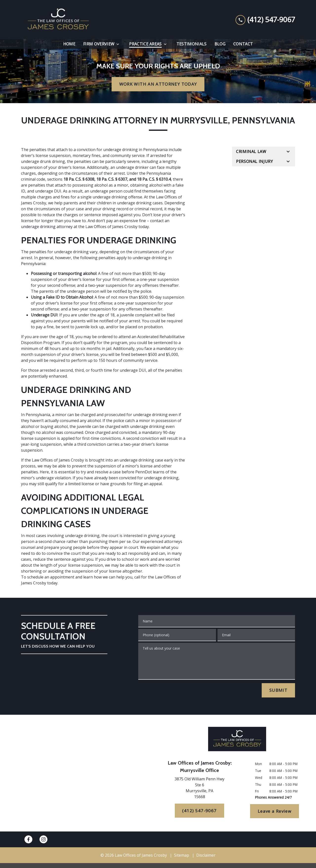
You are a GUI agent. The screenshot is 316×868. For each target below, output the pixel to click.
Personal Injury (255, 161)
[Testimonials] (192, 44)
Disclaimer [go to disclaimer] (206, 855)
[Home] (69, 44)
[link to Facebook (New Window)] (28, 839)
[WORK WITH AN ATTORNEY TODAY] (158, 84)
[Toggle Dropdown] (119, 44)
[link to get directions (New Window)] (199, 789)
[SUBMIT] (278, 690)
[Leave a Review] (275, 811)
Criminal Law (251, 152)
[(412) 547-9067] (200, 811)
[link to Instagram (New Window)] (43, 839)
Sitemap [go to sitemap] (182, 855)
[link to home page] (58, 19)
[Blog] (220, 44)
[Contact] (243, 44)
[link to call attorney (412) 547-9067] (265, 20)
